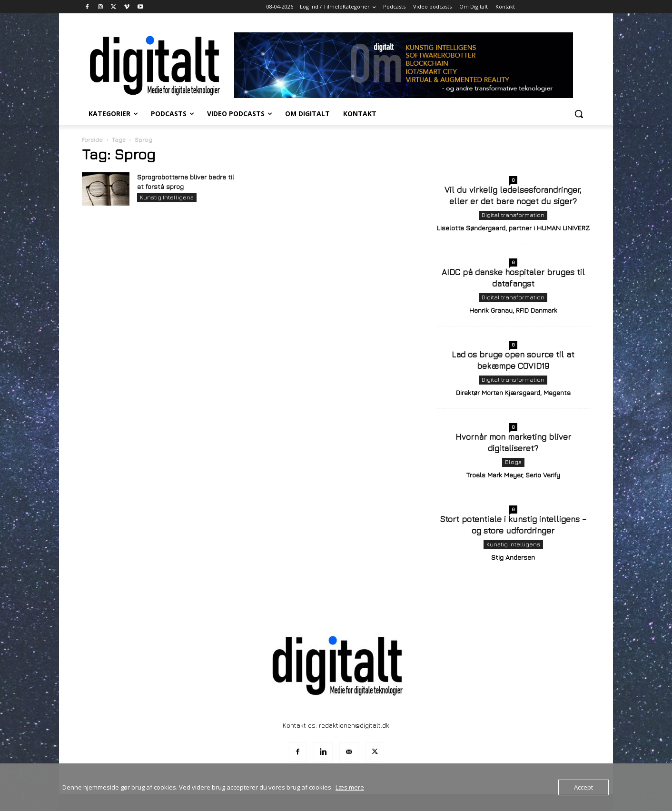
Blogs (513, 462)
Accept (583, 787)
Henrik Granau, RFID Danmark (513, 310)
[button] (579, 114)
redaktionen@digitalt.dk (354, 725)
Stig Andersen (513, 557)
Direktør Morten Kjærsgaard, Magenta (513, 392)
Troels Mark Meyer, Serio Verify (513, 475)
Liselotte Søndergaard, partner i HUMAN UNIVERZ (513, 228)
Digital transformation (513, 215)
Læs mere (350, 787)
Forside (92, 140)
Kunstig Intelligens (167, 197)
